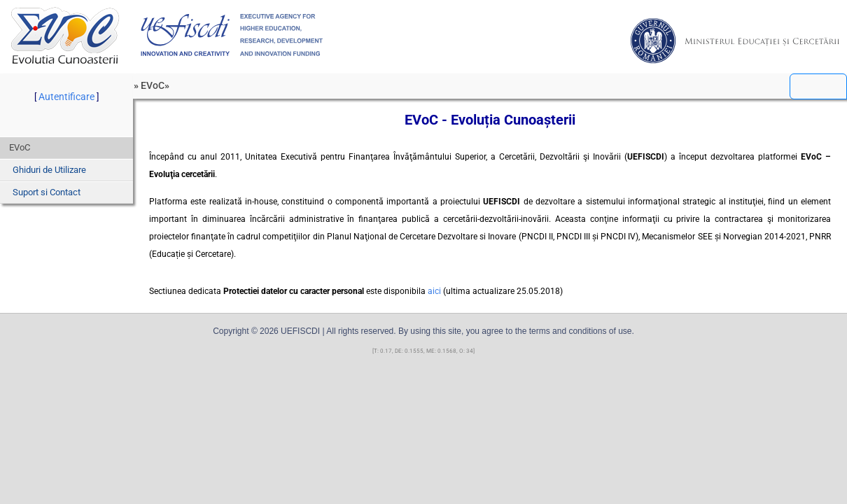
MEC (735, 41)
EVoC (65, 35)
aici (434, 291)
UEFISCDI (232, 35)
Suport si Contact (47, 192)
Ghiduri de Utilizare (49, 170)
